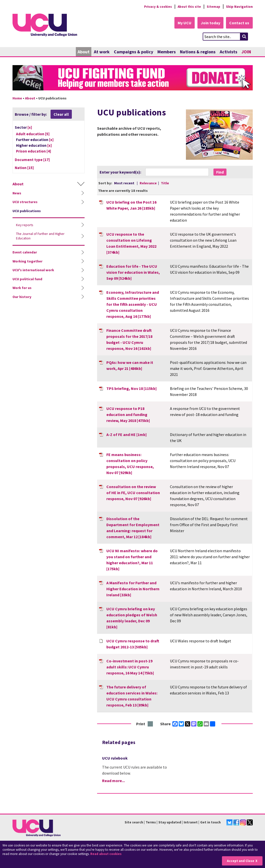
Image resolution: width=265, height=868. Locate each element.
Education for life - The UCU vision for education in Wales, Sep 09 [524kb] (133, 272)
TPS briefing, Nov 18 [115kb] (131, 388)
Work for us (22, 288)
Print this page (151, 724)
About (84, 52)
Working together (28, 261)
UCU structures (25, 202)
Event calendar (25, 252)
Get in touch (210, 822)
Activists (228, 52)
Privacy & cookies (155, 7)
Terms (151, 822)
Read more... (113, 781)
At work (102, 52)
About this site (188, 7)
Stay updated (170, 822)
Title (165, 183)
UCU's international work (33, 270)
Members (167, 52)
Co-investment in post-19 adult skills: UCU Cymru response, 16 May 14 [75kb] (130, 667)
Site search (134, 822)
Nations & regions (198, 52)
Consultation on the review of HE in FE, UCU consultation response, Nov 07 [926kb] (133, 493)
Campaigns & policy (134, 52)
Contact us (239, 23)
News (17, 193)
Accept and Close (240, 861)
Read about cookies (107, 854)
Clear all (61, 114)
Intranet (191, 822)
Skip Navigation (239, 7)
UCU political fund (27, 279)
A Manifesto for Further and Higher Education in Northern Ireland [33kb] (133, 589)
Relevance (149, 183)
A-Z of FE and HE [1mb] (126, 435)
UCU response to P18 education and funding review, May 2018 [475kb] (128, 414)
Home (17, 98)
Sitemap (213, 7)
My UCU (182, 23)
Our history (22, 297)
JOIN (246, 52)
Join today (209, 23)
